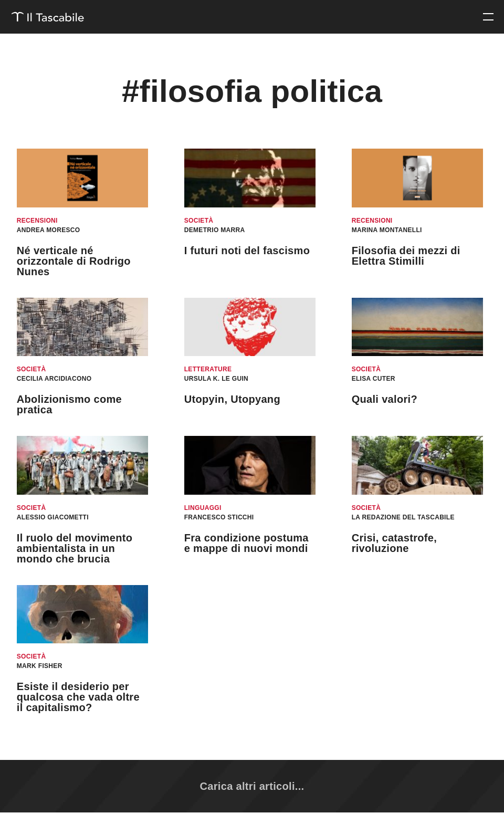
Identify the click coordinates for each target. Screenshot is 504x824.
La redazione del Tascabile (403, 517)
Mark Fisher (40, 666)
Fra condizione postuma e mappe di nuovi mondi (246, 543)
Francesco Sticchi (219, 517)
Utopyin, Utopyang (232, 399)
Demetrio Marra (215, 230)
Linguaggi (203, 508)
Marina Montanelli (387, 230)
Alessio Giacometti (53, 517)
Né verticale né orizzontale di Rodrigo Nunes (74, 261)
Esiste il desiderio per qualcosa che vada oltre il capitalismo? (78, 697)
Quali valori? (385, 399)
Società (199, 221)
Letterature (208, 369)
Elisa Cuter (374, 379)
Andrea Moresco (49, 230)
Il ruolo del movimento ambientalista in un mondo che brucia (75, 548)
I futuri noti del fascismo (247, 251)
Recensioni (37, 221)
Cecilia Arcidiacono (54, 379)
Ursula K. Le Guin (216, 379)
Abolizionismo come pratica (69, 404)
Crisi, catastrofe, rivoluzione (395, 543)
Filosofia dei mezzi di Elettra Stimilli (406, 256)
